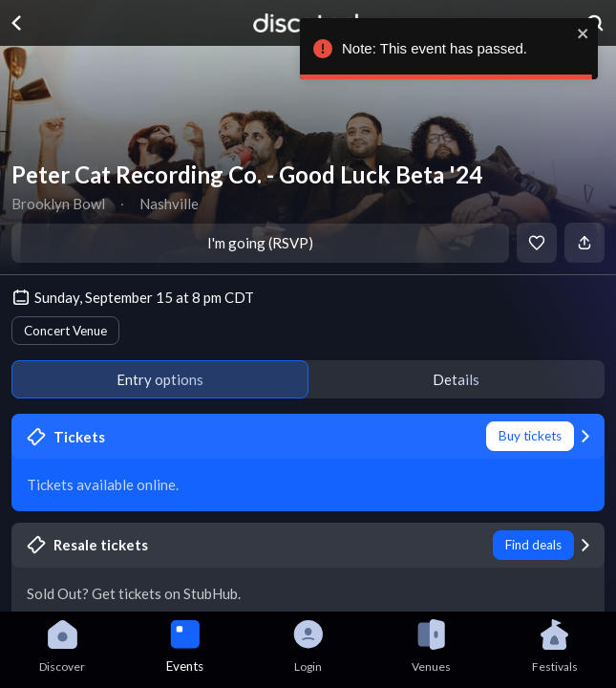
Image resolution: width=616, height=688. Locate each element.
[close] (584, 33)
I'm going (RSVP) (260, 243)
